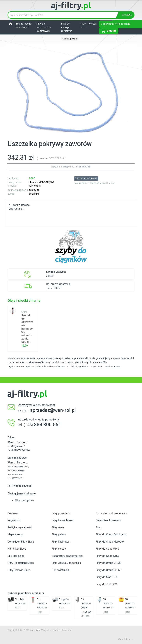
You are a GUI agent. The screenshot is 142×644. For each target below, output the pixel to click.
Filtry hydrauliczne (62, 520)
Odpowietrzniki (61, 570)
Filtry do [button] (83, 26)
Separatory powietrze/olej (67, 556)
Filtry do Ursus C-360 (109, 570)
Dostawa (13, 513)
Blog (98, 527)
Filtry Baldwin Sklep (19, 570)
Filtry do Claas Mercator (110, 542)
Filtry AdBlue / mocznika (66, 563)
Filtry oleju (58, 527)
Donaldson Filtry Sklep (21, 542)
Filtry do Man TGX (106, 577)
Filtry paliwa (59, 534)
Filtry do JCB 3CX (106, 584)
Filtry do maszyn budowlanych (24, 26)
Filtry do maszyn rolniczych (67, 27)
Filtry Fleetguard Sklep (21, 563)
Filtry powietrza (61, 513)
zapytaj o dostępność (71, 167)
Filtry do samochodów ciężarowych (44, 27)
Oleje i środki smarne (108, 520)
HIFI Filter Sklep (17, 549)
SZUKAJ (127, 15)
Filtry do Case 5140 (107, 549)
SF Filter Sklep (16, 556)
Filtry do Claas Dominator (111, 534)
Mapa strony (15, 534)
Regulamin (14, 520)
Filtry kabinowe (61, 542)
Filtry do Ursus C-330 (109, 563)
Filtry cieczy (59, 549)
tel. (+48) (20, 486)
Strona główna (70, 39)
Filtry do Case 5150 (107, 556)
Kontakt (93, 24)
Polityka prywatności (20, 527)
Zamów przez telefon (86, 179)
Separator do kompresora (111, 513)
